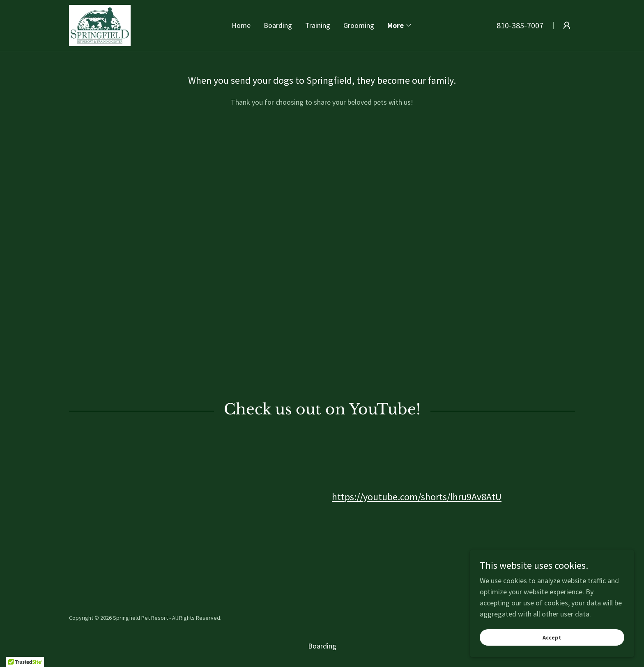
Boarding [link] (278, 25)
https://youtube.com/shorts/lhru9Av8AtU (417, 497)
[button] (400, 25)
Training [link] (318, 25)
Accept (552, 637)
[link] (100, 24)
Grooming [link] (359, 25)
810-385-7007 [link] (520, 25)
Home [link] (241, 25)
